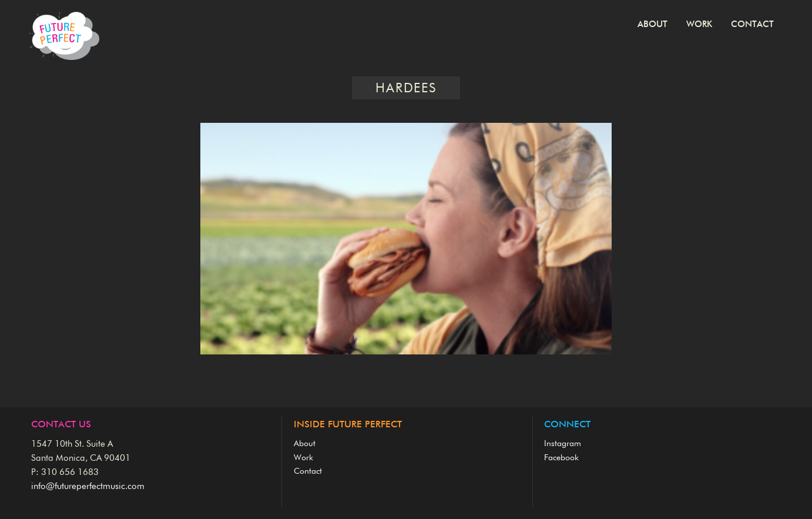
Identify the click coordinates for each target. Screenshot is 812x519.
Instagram (563, 444)
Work (699, 24)
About (652, 24)
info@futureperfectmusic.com (88, 486)
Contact (752, 24)
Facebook (561, 458)
